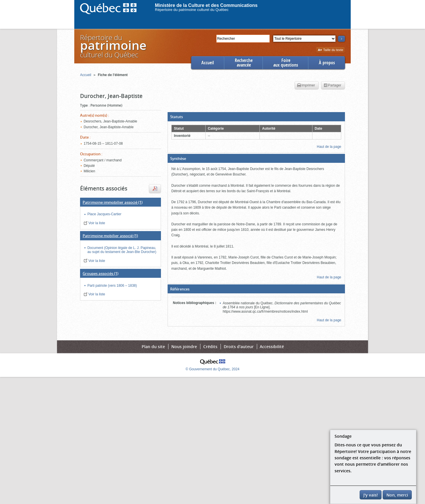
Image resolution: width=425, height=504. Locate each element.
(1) (113, 202)
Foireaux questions (286, 63)
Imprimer (306, 86)
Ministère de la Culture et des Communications (206, 5)
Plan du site (153, 347)
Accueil (208, 63)
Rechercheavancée (244, 63)
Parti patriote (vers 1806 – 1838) (112, 286)
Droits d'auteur (239, 347)
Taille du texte (330, 50)
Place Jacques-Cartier (104, 214)
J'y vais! (371, 495)
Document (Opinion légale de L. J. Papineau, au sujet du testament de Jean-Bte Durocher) (122, 250)
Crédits (210, 347)
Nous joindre (184, 347)
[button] (256, 117)
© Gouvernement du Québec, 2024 (213, 369)
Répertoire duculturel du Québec (113, 46)
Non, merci (397, 495)
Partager (332, 86)
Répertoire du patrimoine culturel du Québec (192, 10)
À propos (327, 63)
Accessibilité (272, 347)
